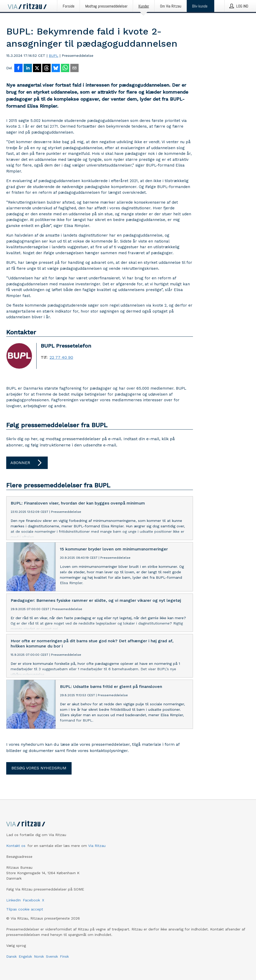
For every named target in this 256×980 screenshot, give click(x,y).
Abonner (27, 463)
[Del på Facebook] (18, 68)
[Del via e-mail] (74, 68)
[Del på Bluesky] (56, 68)
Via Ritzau (97, 846)
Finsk (64, 956)
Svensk (52, 956)
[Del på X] (37, 68)
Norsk (39, 956)
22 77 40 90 (61, 357)
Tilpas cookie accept (25, 909)
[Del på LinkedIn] (28, 68)
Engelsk (25, 956)
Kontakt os (16, 846)
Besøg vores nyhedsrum (39, 768)
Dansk (11, 956)
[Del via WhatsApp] (65, 68)
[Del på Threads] (46, 68)
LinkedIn (13, 900)
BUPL (54, 56)
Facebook (31, 900)
